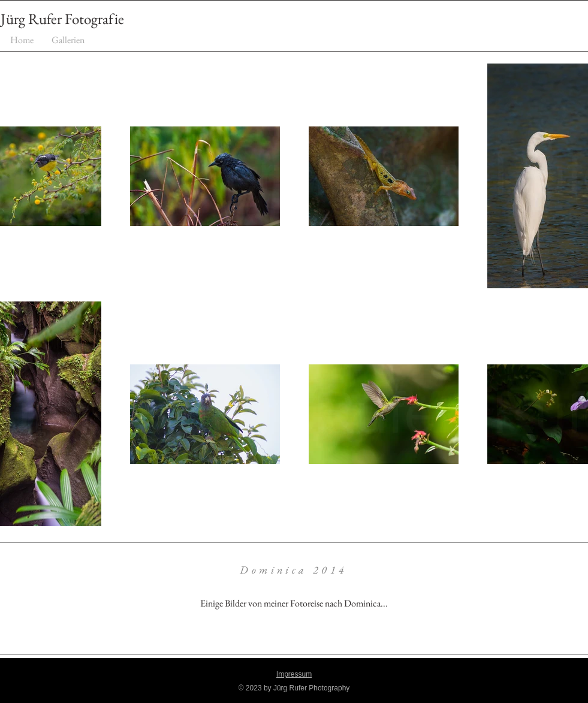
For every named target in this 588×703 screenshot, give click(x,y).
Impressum (294, 674)
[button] (68, 40)
